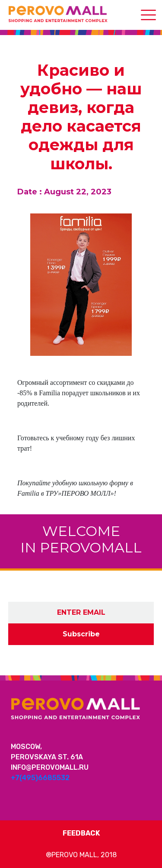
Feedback (81, 833)
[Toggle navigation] (148, 15)
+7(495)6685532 (40, 778)
